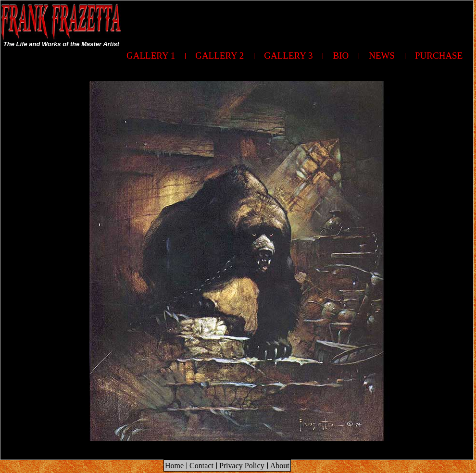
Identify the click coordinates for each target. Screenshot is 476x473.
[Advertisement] (205, 68)
